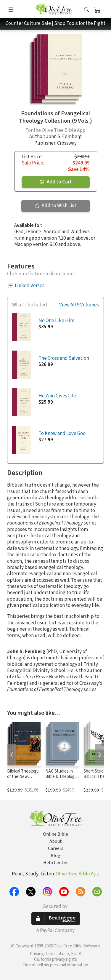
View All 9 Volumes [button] (79, 305)
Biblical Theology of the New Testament (23, 777)
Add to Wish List (55, 206)
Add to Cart (56, 182)
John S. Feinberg (64, 137)
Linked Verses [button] (30, 286)
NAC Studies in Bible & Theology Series (61, 777)
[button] (87, 10)
